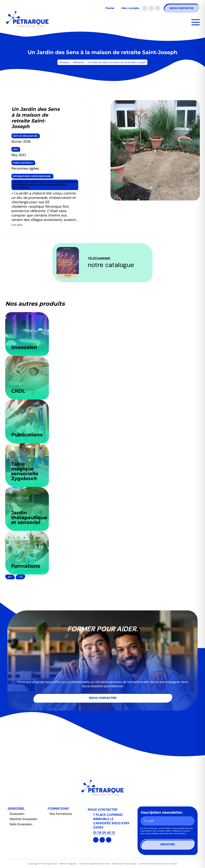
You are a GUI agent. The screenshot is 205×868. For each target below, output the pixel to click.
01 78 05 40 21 (104, 833)
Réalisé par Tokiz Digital (124, 864)
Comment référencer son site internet (158, 864)
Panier (110, 8)
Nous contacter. (103, 810)
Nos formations (61, 814)
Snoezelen (17, 814)
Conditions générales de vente (94, 864)
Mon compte (130, 8)
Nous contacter (182, 8)
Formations (58, 809)
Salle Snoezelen (21, 824)
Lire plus (17, 225)
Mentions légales (68, 864)
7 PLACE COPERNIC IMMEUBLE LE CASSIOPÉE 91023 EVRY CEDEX (111, 821)
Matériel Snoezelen (23, 819)
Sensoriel (16, 809)
